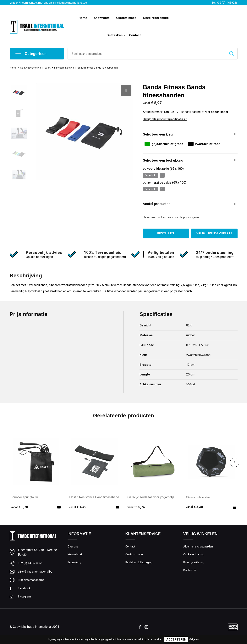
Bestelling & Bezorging (140, 567)
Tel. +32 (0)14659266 (225, 3)
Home (83, 18)
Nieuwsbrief (75, 559)
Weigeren (194, 639)
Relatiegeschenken (33, 68)
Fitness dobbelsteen (200, 501)
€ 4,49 (78, 511)
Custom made (126, 18)
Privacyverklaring (194, 567)
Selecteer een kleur (161, 135)
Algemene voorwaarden (198, 551)
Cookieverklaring (194, 559)
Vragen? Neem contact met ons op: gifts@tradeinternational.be (48, 3)
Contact (135, 35)
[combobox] (147, 54)
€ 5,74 (136, 511)
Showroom (102, 18)
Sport (52, 68)
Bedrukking (74, 567)
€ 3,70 (19, 511)
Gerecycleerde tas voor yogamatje (151, 501)
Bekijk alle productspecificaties (165, 119)
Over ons (73, 551)
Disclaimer (190, 576)
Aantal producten (159, 207)
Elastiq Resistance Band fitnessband (94, 501)
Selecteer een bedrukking (167, 162)
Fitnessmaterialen (70, 68)
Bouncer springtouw (24, 501)
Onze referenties (156, 18)
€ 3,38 (195, 511)
